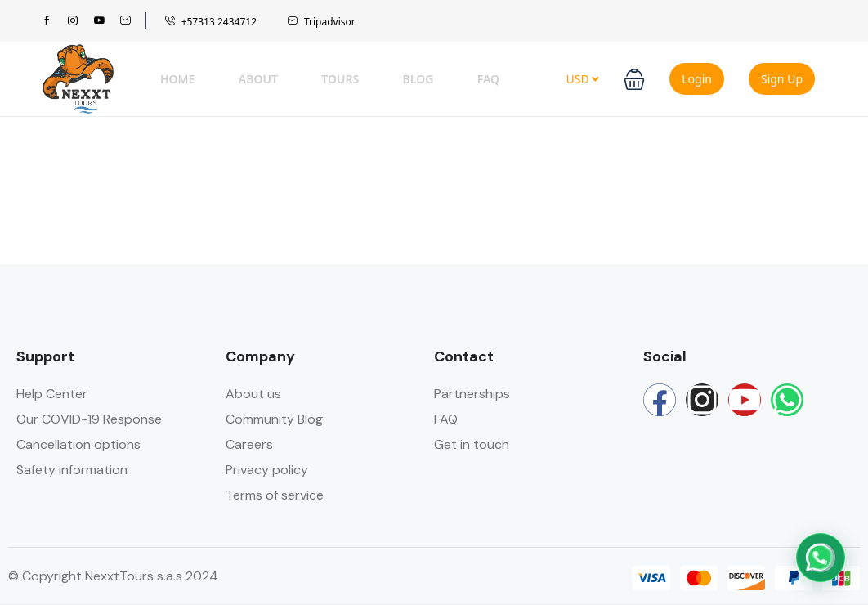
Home (177, 79)
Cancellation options (78, 444)
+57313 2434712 (210, 22)
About (258, 79)
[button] (634, 79)
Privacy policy (267, 470)
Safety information (72, 470)
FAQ (488, 79)
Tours (340, 79)
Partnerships (472, 394)
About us (253, 394)
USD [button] (582, 79)
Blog (418, 79)
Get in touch (472, 444)
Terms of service (275, 495)
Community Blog (274, 419)
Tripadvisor (321, 22)
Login (697, 79)
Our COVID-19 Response (89, 419)
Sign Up (782, 79)
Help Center (52, 394)
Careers (249, 444)
